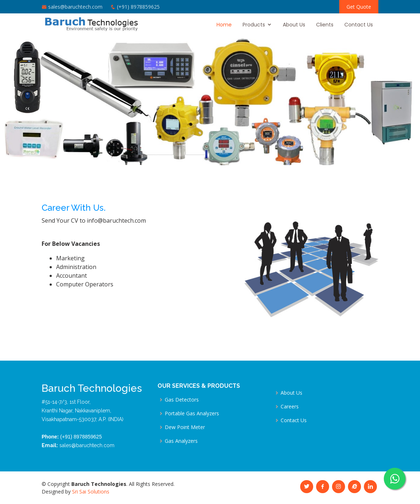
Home (224, 25)
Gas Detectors (182, 400)
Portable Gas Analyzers (192, 413)
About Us (294, 25)
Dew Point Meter (185, 427)
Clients (325, 25)
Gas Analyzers (181, 441)
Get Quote (359, 7)
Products (254, 25)
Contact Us (359, 25)
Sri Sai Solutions (91, 492)
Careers (290, 407)
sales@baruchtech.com (75, 7)
